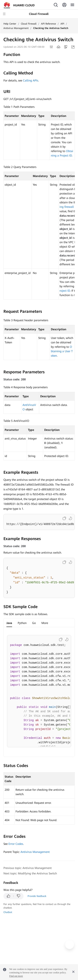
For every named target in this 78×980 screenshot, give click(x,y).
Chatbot (8, 912)
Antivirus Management (16, 28)
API (62, 24)
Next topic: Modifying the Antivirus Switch (30, 873)
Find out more (16, 976)
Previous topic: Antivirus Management (28, 868)
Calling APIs (31, 80)
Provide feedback (37, 896)
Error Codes (16, 844)
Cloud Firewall (29, 24)
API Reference (48, 24)
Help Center (10, 24)
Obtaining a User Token (62, 351)
